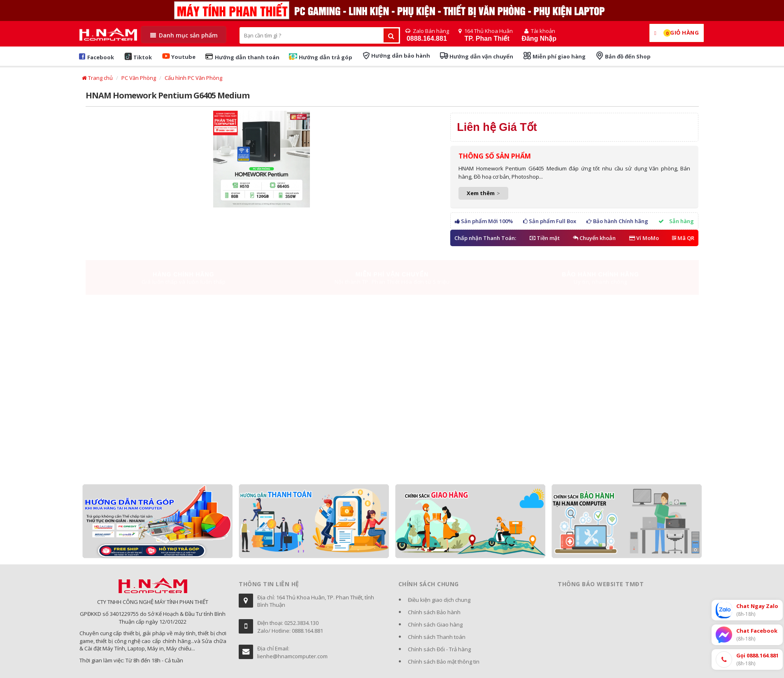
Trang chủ (97, 78)
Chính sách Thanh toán (437, 637)
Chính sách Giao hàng (435, 624)
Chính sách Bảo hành (434, 612)
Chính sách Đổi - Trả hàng (439, 649)
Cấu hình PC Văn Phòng (193, 78)
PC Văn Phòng (139, 78)
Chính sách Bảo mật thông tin (444, 662)
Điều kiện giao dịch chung (439, 600)
